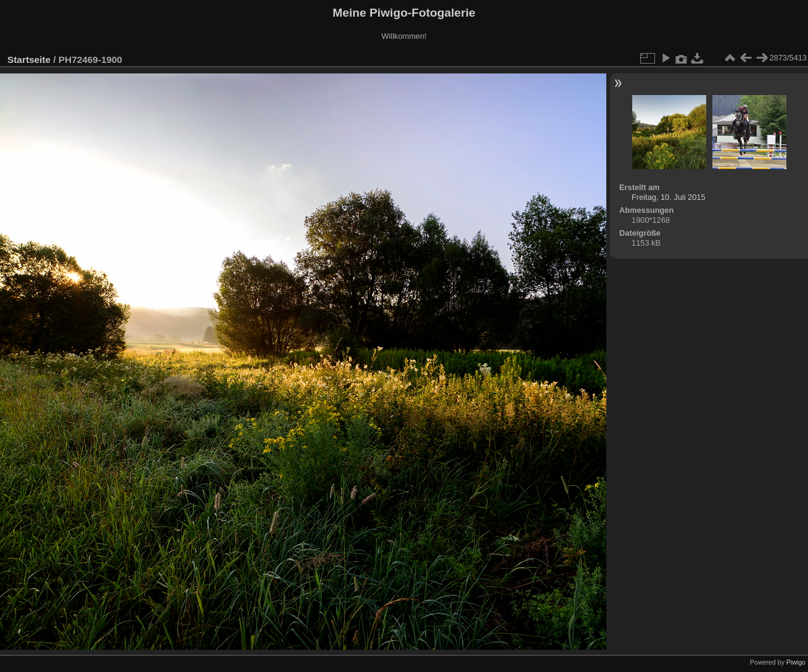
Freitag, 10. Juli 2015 (669, 197)
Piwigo (796, 662)
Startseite (29, 60)
